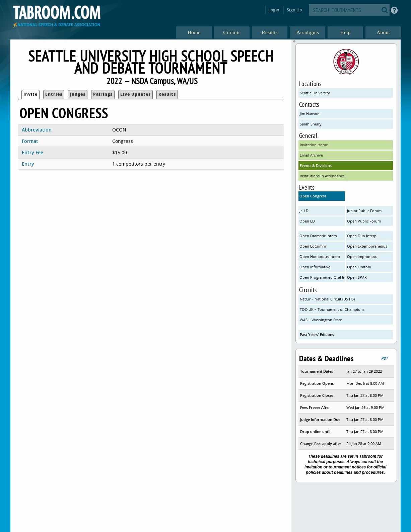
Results (167, 94)
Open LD (307, 221)
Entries (54, 94)
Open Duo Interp (362, 236)
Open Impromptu (362, 256)
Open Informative (315, 267)
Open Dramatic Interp (318, 236)
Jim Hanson (310, 114)
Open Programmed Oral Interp (322, 277)
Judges (78, 94)
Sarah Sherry (311, 124)
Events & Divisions (316, 165)
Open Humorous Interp (320, 256)
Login (274, 10)
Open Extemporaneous (367, 246)
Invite (30, 94)
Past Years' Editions (317, 334)
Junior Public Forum (364, 211)
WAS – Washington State (321, 320)
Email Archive (311, 155)
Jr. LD (304, 211)
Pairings (103, 94)
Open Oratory (359, 267)
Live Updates (135, 94)
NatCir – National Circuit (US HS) (327, 299)
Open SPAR (357, 277)
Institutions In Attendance (322, 176)
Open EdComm (313, 246)
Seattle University (315, 93)
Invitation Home (314, 145)
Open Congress (313, 196)
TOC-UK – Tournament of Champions (332, 309)
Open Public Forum (364, 221)
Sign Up (294, 10)
